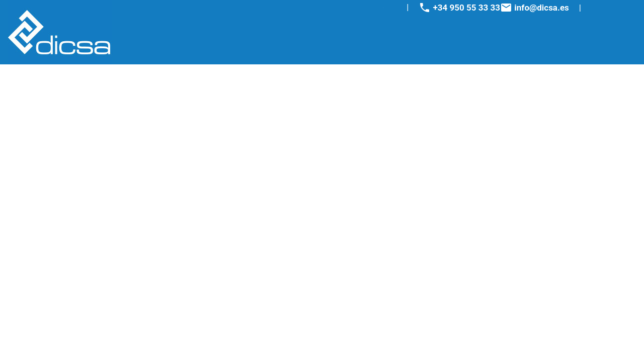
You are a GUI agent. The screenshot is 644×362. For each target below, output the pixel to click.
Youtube (381, 8)
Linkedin (391, 8)
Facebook (361, 8)
